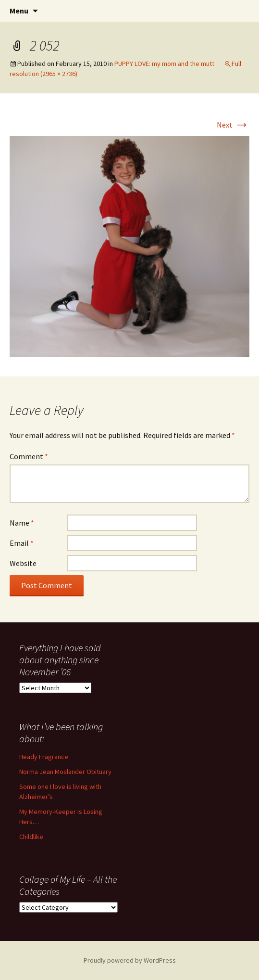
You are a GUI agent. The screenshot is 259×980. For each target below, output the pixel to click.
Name (22, 523)
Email (22, 543)
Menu (19, 11)
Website (23, 563)
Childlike (31, 837)
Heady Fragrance (44, 757)
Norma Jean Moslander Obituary (65, 772)
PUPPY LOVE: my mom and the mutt (164, 64)
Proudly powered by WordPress (130, 960)
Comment (29, 456)
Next (233, 125)
